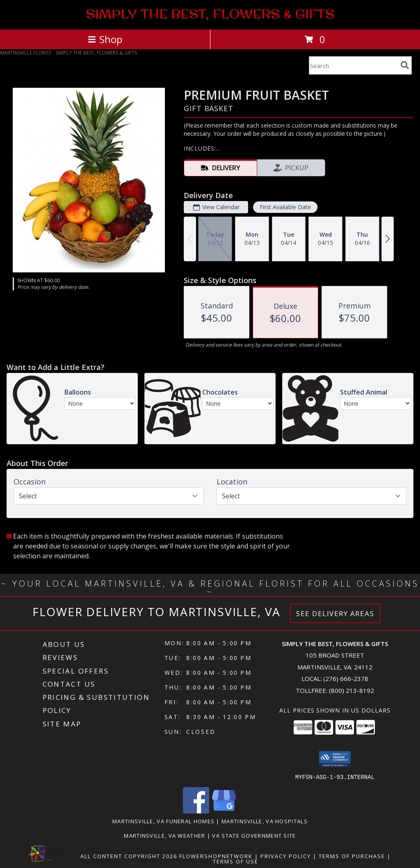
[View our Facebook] (196, 811)
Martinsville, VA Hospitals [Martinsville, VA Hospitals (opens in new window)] (265, 821)
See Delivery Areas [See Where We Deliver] (335, 613)
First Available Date (285, 207)
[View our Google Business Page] (224, 811)
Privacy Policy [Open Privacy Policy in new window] (286, 856)
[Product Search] (353, 65)
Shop (105, 39)
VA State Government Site (254, 835)
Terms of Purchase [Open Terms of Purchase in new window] (352, 856)
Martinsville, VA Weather (164, 835)
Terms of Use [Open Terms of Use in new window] (236, 861)
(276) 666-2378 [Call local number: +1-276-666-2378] (346, 678)
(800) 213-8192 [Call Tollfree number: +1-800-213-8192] (352, 690)
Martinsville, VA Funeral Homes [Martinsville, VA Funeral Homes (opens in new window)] (163, 821)
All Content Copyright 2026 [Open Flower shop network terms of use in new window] (129, 856)
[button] (335, 759)
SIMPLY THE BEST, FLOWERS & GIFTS (210, 14)
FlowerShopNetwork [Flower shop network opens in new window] (216, 856)
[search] (405, 65)
